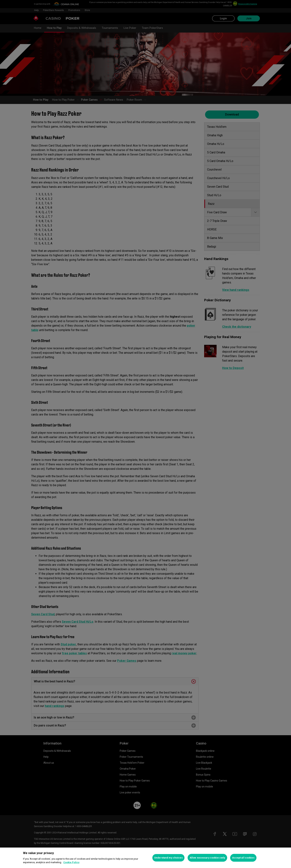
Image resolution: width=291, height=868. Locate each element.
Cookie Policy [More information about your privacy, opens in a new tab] (71, 862)
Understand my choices (168, 858)
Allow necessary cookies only (207, 858)
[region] (145, 858)
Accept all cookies (243, 858)
